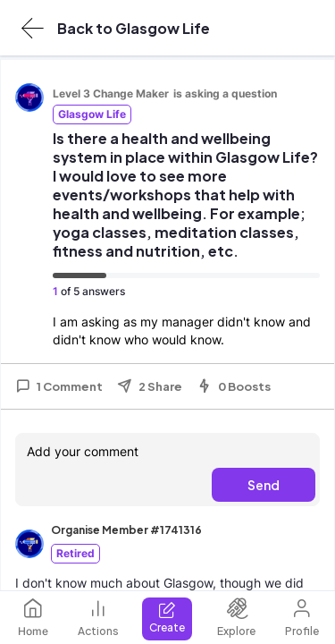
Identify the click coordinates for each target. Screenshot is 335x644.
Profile (302, 618)
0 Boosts (234, 386)
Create (167, 618)
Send (264, 485)
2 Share (150, 386)
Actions (98, 618)
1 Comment (59, 386)
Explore (236, 618)
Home (33, 618)
